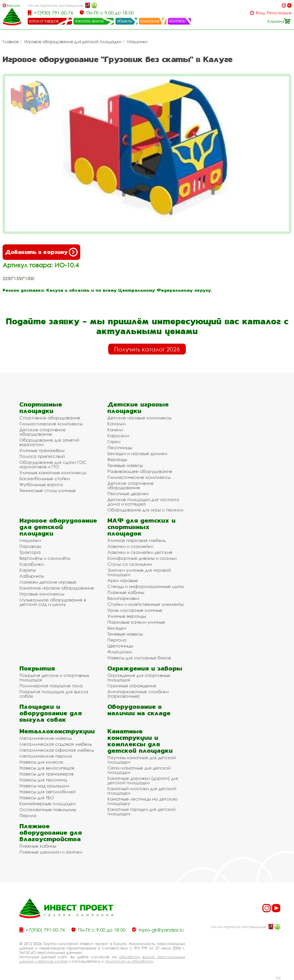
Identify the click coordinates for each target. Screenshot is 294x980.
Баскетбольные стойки (45, 478)
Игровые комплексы (42, 594)
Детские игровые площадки (138, 408)
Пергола (117, 640)
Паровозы (30, 546)
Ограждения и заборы (145, 668)
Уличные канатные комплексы (53, 473)
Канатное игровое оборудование (57, 588)
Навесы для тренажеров (46, 774)
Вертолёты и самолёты (45, 558)
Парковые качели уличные (136, 622)
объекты (124, 21)
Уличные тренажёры (42, 450)
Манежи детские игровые (48, 582)
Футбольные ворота (41, 484)
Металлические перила (46, 756)
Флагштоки (120, 652)
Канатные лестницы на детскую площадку (142, 801)
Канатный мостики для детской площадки (142, 791)
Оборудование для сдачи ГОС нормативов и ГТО (53, 464)
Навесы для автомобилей (47, 792)
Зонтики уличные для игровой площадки (139, 572)
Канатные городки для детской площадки (141, 811)
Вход (260, 13)
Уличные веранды (127, 616)
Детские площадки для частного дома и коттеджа (143, 502)
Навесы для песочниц (43, 780)
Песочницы (120, 447)
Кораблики (32, 564)
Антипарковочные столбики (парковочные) (138, 694)
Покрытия (37, 668)
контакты (177, 21)
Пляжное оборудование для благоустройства (51, 832)
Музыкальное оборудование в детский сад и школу (53, 602)
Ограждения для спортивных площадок (139, 677)
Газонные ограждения (132, 686)
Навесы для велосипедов (47, 768)
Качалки (116, 424)
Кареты (28, 570)
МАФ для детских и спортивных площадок (141, 527)
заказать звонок (89, 21)
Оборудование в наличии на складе (139, 710)
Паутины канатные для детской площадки (142, 760)
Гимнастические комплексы (51, 424)
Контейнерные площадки (47, 804)
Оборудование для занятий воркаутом (49, 442)
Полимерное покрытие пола (51, 686)
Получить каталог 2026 (147, 349)
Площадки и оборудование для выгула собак (51, 713)
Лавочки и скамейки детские (140, 552)
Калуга (13, 5)
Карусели (118, 436)
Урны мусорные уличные (135, 610)
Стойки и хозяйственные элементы (145, 604)
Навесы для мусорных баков (139, 658)
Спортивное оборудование (50, 418)
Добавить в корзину (41, 252)
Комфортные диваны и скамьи (142, 558)
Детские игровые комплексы (139, 418)
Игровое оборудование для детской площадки (73, 42)
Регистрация (279, 13)
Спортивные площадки (41, 408)
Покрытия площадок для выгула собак (54, 694)
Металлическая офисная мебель (57, 750)
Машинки (137, 42)
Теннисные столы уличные (48, 490)
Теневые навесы (125, 465)
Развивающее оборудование (140, 471)
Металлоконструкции (57, 731)
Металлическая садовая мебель (56, 744)
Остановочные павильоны (48, 809)
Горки (114, 442)
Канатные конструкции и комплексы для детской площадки (140, 741)
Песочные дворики (128, 493)
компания (150, 21)
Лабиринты (32, 576)
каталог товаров (44, 21)
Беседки (117, 628)
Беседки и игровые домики (137, 453)
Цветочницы (120, 646)
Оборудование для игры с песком (145, 510)
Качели (115, 430)
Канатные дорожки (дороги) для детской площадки (143, 780)
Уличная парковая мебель (137, 540)
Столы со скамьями (130, 564)
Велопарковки (123, 598)
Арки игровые (123, 580)
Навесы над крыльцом (44, 786)
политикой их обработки (129, 961)
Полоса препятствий (42, 456)
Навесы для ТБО (37, 798)
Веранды (117, 459)
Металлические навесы (46, 738)
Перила (28, 815)
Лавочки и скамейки (130, 546)
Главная (11, 42)
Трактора (30, 552)
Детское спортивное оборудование (43, 432)
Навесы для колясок (41, 762)
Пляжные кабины (126, 592)
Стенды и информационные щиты (146, 586)
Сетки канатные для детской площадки (139, 770)
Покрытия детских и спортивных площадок (54, 677)
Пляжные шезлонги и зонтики (51, 852)
